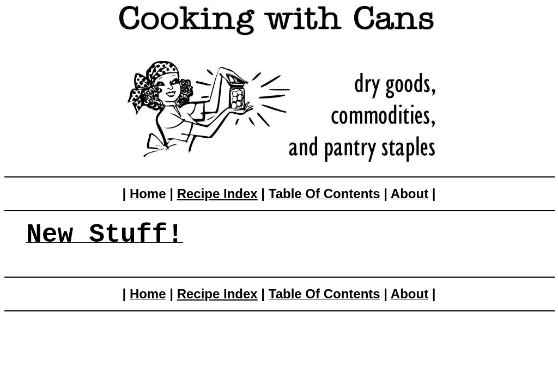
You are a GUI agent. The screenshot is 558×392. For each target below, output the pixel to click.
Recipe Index (217, 194)
